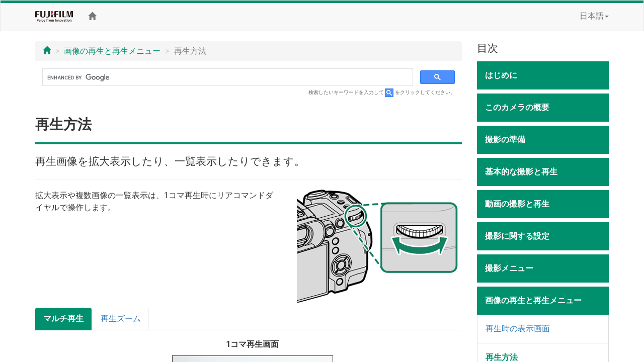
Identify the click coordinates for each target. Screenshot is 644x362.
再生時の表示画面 (518, 329)
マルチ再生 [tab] (63, 319)
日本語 (594, 16)
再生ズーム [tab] (121, 319)
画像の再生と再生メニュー (112, 51)
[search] (227, 77)
